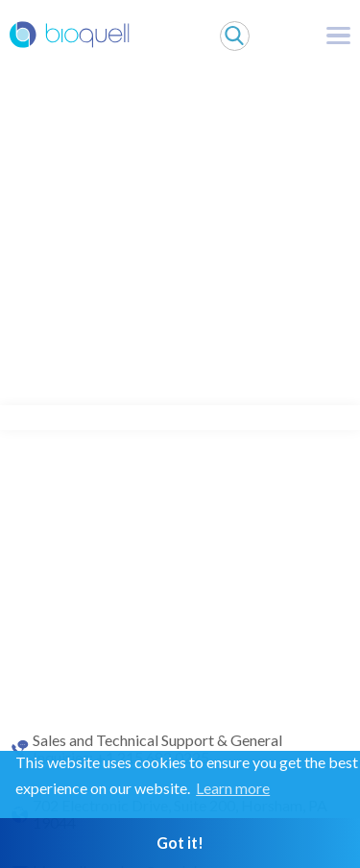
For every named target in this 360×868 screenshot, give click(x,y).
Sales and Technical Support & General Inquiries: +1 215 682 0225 (157, 749)
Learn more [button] (233, 788)
